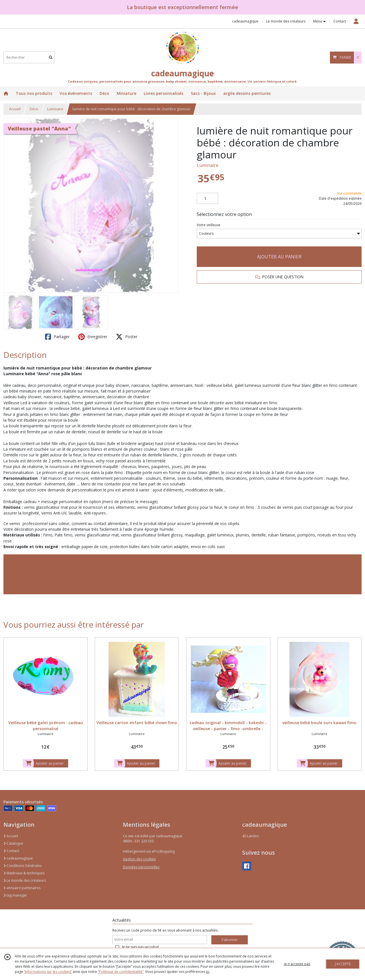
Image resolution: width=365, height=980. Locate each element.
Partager (57, 337)
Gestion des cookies (139, 859)
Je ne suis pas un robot (140, 947)
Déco (34, 109)
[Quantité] (207, 199)
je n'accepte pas (297, 964)
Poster (127, 337)
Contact (340, 21)
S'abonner (230, 940)
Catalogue (13, 843)
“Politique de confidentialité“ (121, 972)
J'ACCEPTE (343, 964)
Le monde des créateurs (25, 880)
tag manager (15, 895)
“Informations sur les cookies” (48, 972)
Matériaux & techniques (24, 873)
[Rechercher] (51, 57)
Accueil (15, 109)
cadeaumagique (18, 858)
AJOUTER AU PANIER (279, 257)
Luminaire (55, 109)
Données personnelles (141, 867)
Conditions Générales (23, 866)
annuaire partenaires (22, 888)
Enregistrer (93, 337)
